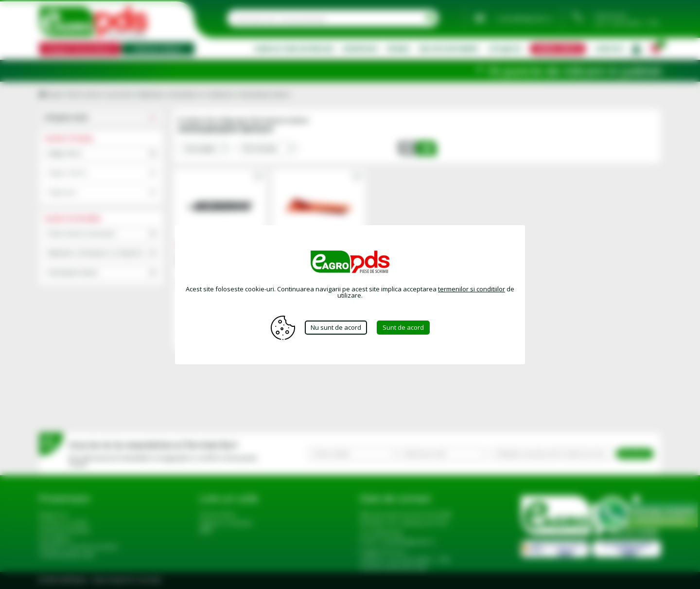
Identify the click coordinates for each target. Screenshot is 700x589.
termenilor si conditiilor (472, 289)
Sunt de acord (403, 327)
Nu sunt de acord (336, 327)
